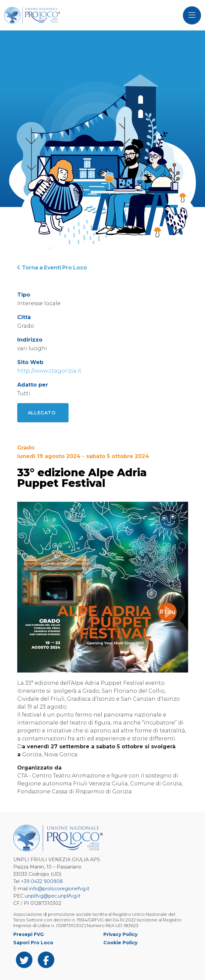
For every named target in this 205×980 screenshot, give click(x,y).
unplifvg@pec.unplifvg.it (53, 896)
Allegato (42, 413)
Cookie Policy (120, 943)
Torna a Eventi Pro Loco (52, 268)
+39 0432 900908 (42, 881)
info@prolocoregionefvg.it (59, 889)
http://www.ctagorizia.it (49, 371)
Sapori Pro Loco (33, 943)
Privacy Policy (120, 934)
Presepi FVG (28, 934)
